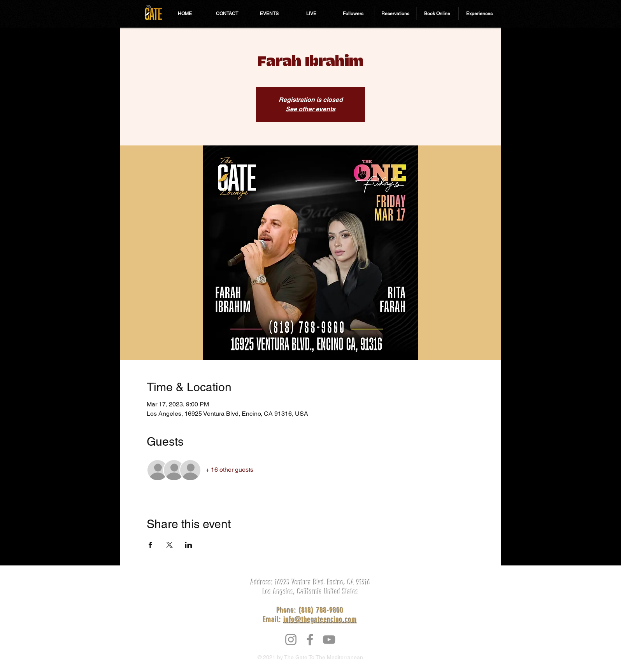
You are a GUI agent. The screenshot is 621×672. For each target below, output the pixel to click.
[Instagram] (291, 640)
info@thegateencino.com (320, 619)
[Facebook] (310, 640)
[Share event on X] (169, 545)
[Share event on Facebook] (150, 545)
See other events (310, 109)
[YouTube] (329, 640)
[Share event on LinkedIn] (189, 545)
